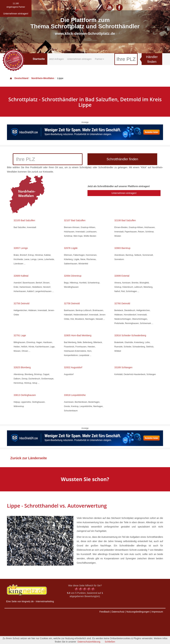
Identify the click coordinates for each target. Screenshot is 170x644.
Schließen (110, 642)
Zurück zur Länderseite (29, 458)
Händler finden (152, 59)
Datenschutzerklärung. (89, 642)
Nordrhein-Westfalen (43, 78)
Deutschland (19, 78)
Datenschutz (118, 612)
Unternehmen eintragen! (124, 193)
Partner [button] (100, 59)
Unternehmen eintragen (79, 59)
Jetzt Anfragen (56, 59)
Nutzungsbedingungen (138, 612)
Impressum (157, 612)
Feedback (105, 612)
